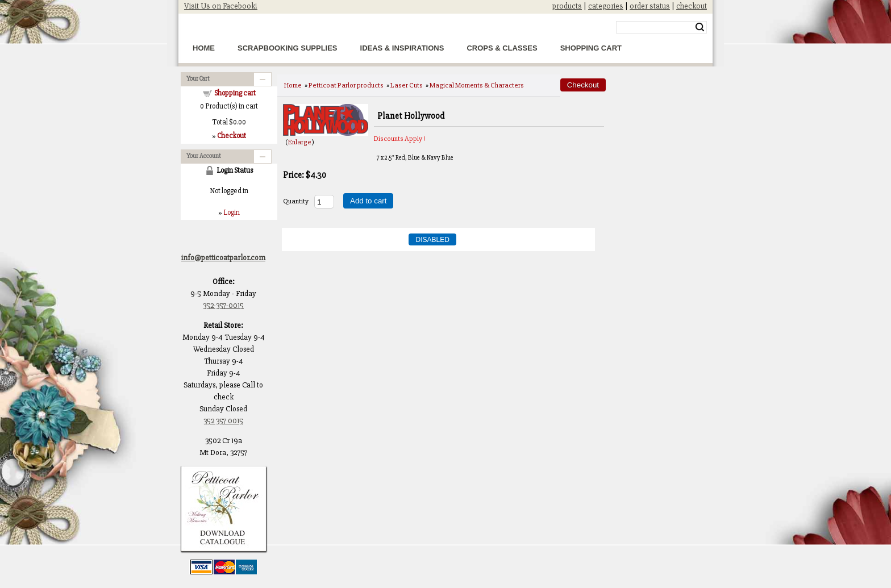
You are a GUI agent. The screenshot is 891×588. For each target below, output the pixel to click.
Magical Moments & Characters (477, 85)
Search (700, 27)
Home (204, 48)
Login (232, 212)
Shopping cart (235, 93)
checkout (692, 6)
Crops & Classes (502, 48)
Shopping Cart (591, 48)
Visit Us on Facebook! (221, 6)
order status (650, 6)
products (567, 6)
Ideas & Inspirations (402, 48)
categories (606, 6)
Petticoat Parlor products (346, 85)
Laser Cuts (407, 85)
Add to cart (368, 201)
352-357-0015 (223, 305)
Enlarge (300, 142)
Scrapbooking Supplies (288, 48)
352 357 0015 (223, 421)
